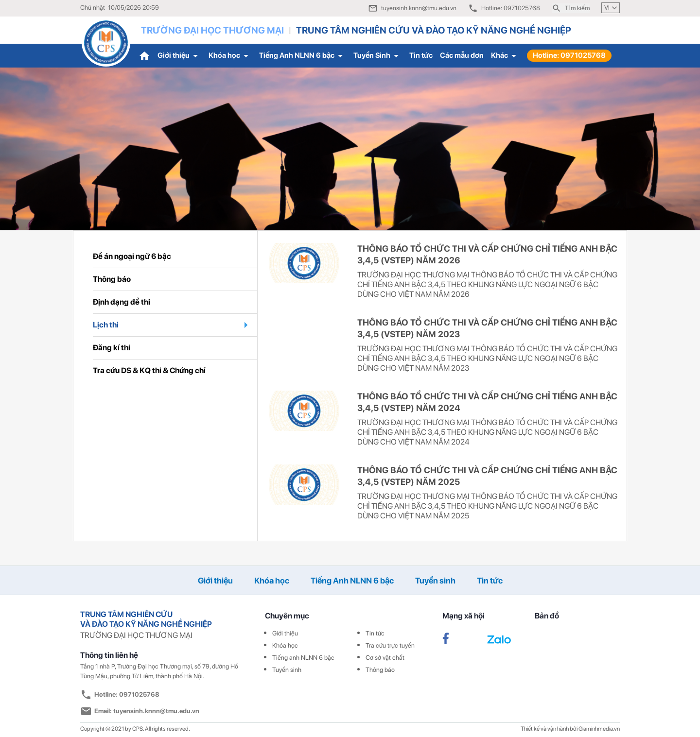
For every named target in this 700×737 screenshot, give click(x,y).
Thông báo (380, 670)
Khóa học (230, 56)
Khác (505, 56)
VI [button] (612, 8)
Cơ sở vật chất (385, 658)
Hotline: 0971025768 (569, 55)
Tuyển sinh (435, 581)
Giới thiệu (179, 56)
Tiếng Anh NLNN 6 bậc (303, 56)
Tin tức (421, 55)
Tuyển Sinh (378, 56)
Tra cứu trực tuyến (390, 645)
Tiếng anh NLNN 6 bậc (303, 658)
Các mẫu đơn (462, 55)
